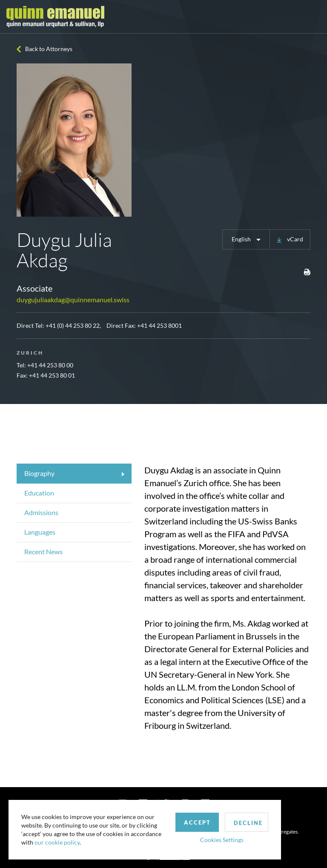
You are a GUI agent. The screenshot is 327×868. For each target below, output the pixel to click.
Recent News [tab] (43, 551)
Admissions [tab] (41, 512)
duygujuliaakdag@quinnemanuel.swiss (73, 299)
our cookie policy (57, 842)
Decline (248, 823)
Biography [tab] (39, 473)
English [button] (242, 239)
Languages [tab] (40, 532)
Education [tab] (39, 493)
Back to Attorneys (49, 49)
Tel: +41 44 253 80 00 (45, 365)
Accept (197, 822)
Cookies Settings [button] (222, 840)
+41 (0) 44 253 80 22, (73, 325)
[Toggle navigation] (313, 17)
